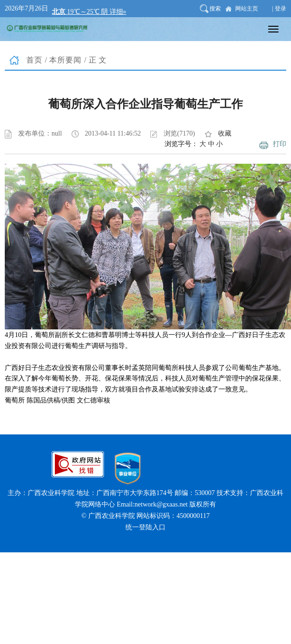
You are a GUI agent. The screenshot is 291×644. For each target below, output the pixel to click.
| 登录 (279, 9)
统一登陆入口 (145, 527)
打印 (280, 144)
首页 (34, 60)
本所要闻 (65, 60)
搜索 (215, 9)
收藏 (225, 133)
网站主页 (247, 9)
